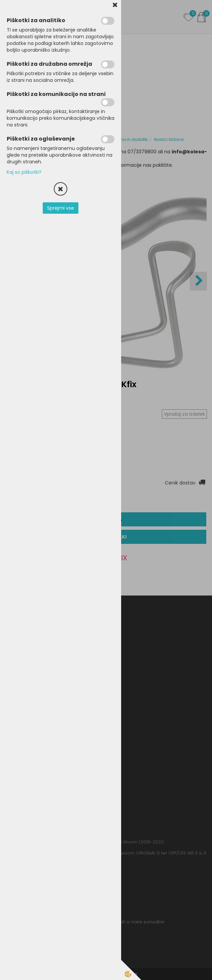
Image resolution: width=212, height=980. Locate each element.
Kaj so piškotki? (24, 172)
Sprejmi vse (61, 208)
